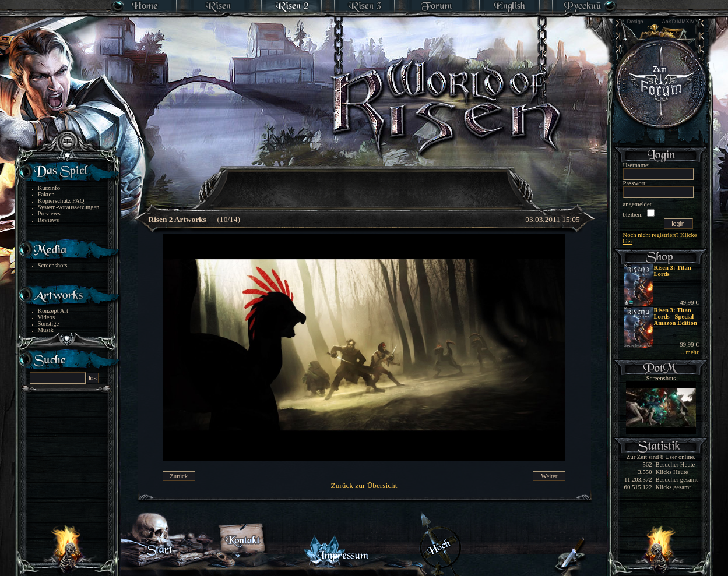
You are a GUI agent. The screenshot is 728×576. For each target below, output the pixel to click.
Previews (49, 213)
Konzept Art (53, 311)
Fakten (46, 194)
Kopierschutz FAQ (61, 201)
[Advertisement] (365, 181)
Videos (47, 317)
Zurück (179, 476)
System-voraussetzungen (69, 207)
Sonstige (49, 324)
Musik (46, 330)
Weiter (549, 476)
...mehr (690, 352)
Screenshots (53, 265)
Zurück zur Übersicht (364, 485)
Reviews (49, 220)
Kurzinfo (49, 188)
